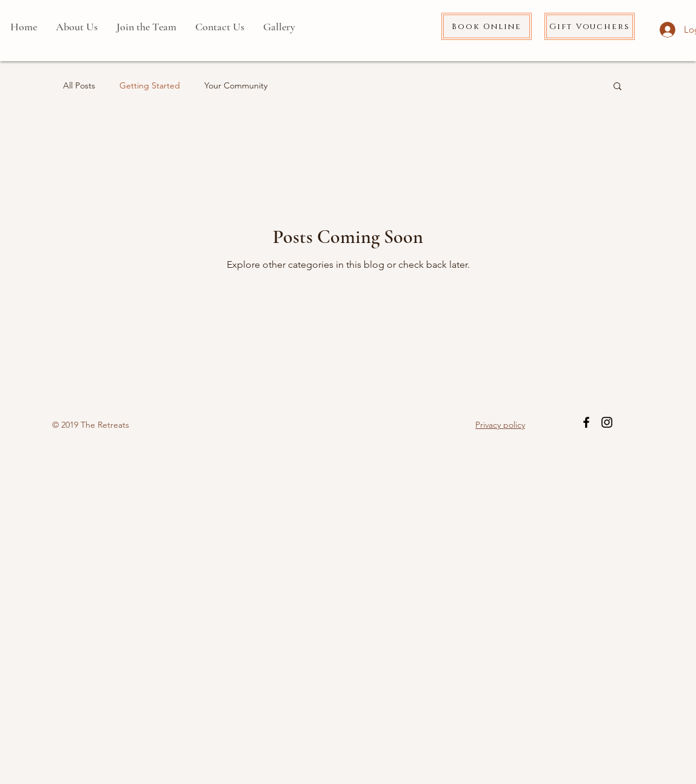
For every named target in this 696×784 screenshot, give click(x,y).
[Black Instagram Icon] (607, 422)
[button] (617, 87)
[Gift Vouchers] (590, 26)
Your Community (236, 85)
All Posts (79, 85)
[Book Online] (487, 26)
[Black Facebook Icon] (586, 422)
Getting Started (150, 85)
